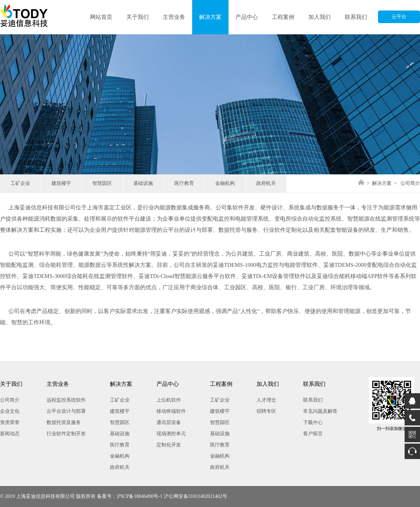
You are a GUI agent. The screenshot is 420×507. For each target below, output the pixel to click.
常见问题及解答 (320, 411)
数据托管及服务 (64, 422)
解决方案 (210, 17)
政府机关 (266, 183)
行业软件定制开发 (66, 434)
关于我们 (138, 17)
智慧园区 (102, 183)
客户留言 (313, 434)
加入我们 (320, 17)
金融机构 (225, 183)
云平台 (399, 17)
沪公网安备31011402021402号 (195, 496)
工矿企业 (20, 183)
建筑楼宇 (61, 183)
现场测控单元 (171, 434)
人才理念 (266, 400)
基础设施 (143, 183)
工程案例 (283, 17)
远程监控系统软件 (66, 400)
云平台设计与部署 (66, 411)
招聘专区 (266, 411)
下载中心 (313, 422)
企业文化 (10, 411)
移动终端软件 (171, 411)
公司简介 (10, 400)
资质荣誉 (10, 422)
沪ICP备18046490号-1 (139, 496)
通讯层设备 (169, 422)
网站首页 (101, 17)
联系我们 (356, 17)
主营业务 (174, 17)
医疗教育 (184, 183)
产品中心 (247, 17)
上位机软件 (169, 400)
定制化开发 (169, 445)
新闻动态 (10, 434)
